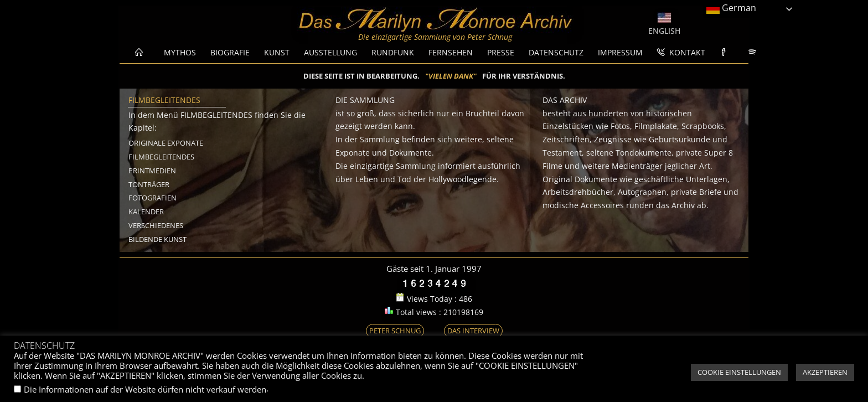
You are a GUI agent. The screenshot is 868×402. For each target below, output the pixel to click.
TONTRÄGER (149, 184)
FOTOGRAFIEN (153, 198)
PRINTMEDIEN (152, 171)
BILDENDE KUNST (157, 239)
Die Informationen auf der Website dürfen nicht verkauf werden (145, 389)
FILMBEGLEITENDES (161, 157)
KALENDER (146, 212)
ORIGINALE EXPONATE (166, 143)
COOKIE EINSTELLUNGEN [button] (739, 372)
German (731, 9)
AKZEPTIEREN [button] (825, 372)
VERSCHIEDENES (156, 225)
